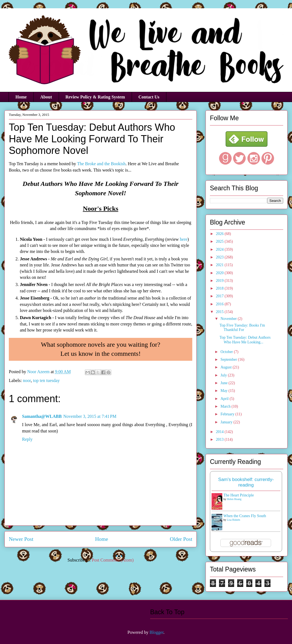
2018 (220, 288)
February (228, 414)
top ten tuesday (46, 380)
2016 (220, 304)
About (46, 97)
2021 (220, 265)
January (227, 422)
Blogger (157, 632)
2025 (220, 241)
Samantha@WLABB (42, 416)
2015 (220, 312)
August (226, 367)
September (229, 360)
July (224, 375)
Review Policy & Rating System (95, 97)
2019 (220, 281)
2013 (220, 439)
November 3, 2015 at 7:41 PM (90, 416)
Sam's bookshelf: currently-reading (246, 482)
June (224, 383)
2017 (220, 296)
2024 (220, 249)
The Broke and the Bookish (101, 164)
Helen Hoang (234, 499)
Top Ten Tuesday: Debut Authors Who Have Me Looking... (245, 340)
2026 (220, 234)
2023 (220, 257)
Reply (27, 439)
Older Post (181, 539)
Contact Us (149, 97)
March (226, 406)
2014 (220, 432)
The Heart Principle (239, 495)
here (184, 239)
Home (21, 97)
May (224, 391)
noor (27, 380)
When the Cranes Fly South (245, 516)
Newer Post (21, 539)
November (229, 319)
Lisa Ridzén (234, 520)
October (227, 352)
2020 (220, 273)
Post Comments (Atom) (113, 560)
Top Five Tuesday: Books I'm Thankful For (242, 328)
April (225, 399)
